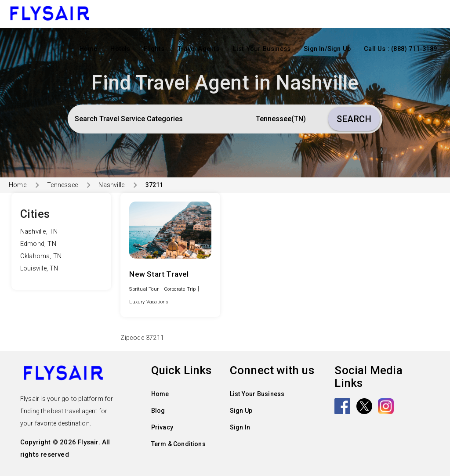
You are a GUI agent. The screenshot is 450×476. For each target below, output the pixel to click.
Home (89, 49)
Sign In (240, 427)
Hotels (120, 49)
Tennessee (62, 185)
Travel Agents (199, 49)
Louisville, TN (39, 269)
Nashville (111, 185)
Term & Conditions (178, 444)
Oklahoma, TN (41, 256)
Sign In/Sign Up (327, 49)
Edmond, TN (38, 244)
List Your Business (262, 49)
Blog (158, 411)
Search (354, 119)
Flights (154, 49)
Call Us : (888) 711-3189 (400, 49)
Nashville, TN (39, 232)
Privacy (162, 427)
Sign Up (241, 411)
